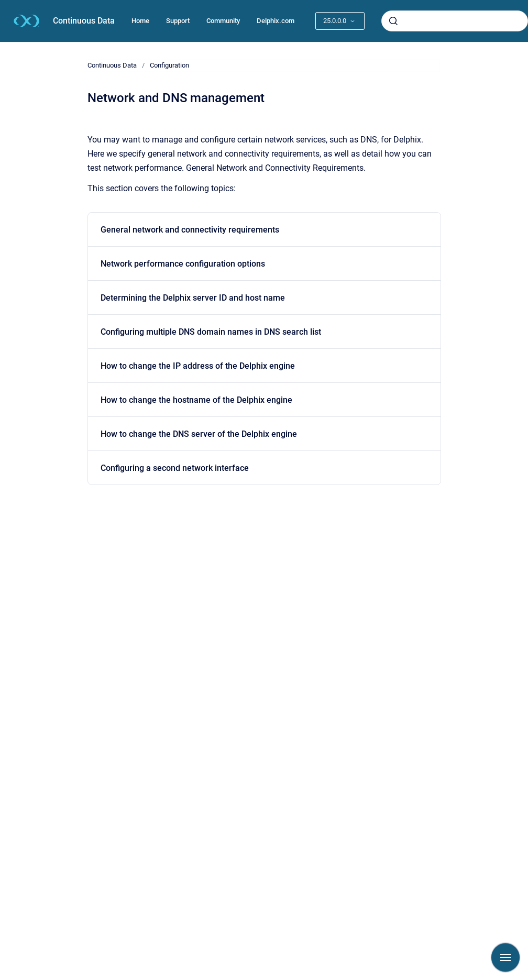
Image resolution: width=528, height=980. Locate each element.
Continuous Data (84, 21)
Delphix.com (276, 21)
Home (140, 21)
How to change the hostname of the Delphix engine (196, 400)
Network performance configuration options (183, 264)
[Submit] (393, 21)
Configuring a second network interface (175, 468)
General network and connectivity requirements (190, 230)
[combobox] (455, 21)
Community (223, 21)
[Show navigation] (505, 957)
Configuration (169, 65)
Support (178, 21)
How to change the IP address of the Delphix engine (198, 366)
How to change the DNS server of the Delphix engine (199, 434)
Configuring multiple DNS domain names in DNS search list (211, 332)
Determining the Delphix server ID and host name (193, 298)
